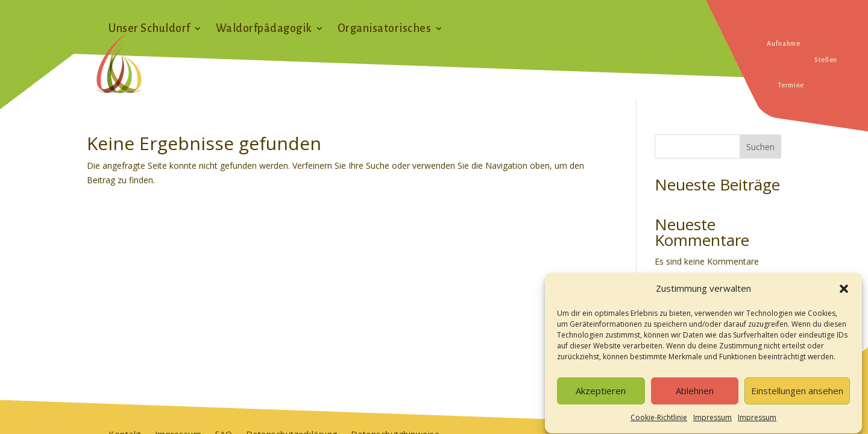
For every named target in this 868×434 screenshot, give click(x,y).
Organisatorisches (385, 29)
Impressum (712, 423)
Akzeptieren (601, 396)
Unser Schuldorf (149, 29)
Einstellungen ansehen (797, 396)
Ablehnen (695, 396)
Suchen (760, 147)
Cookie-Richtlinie (659, 423)
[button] (844, 294)
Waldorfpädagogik (264, 29)
